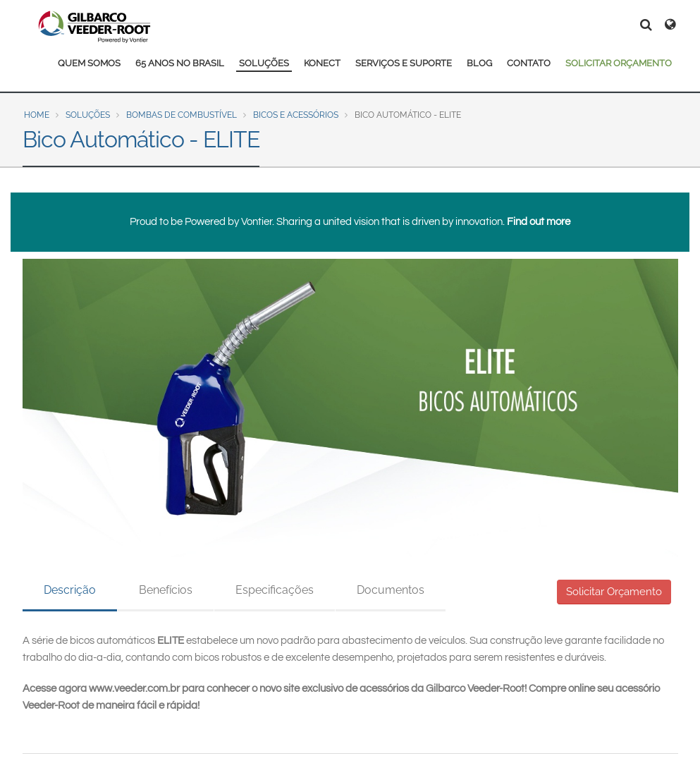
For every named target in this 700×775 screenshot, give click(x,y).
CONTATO (529, 63)
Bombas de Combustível (182, 115)
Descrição (70, 590)
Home (37, 115)
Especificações (275, 590)
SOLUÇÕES (264, 63)
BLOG (479, 63)
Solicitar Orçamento (614, 592)
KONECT (322, 63)
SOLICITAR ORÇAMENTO (619, 63)
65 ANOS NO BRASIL (180, 63)
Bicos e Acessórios (296, 115)
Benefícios (166, 590)
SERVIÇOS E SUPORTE (404, 63)
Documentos (391, 590)
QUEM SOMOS (89, 63)
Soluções (88, 115)
